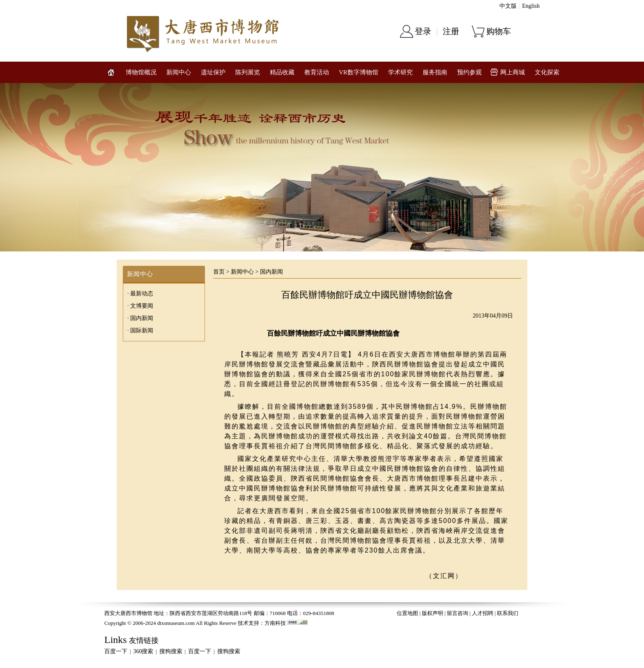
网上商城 (513, 72)
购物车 (499, 31)
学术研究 (400, 72)
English (531, 6)
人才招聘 (483, 613)
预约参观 (469, 72)
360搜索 (143, 651)
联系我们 (508, 613)
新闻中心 (179, 72)
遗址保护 (213, 72)
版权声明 (432, 613)
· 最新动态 (140, 294)
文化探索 (547, 72)
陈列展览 (248, 72)
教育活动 (317, 72)
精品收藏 (282, 72)
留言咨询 (458, 613)
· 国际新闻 (140, 331)
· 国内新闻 (140, 318)
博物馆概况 (141, 72)
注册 (451, 31)
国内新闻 (271, 272)
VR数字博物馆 (359, 72)
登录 (423, 31)
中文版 (508, 6)
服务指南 (435, 72)
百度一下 (116, 651)
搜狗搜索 (171, 651)
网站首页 (111, 72)
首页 (219, 272)
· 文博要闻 (140, 306)
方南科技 (275, 623)
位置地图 (407, 613)
